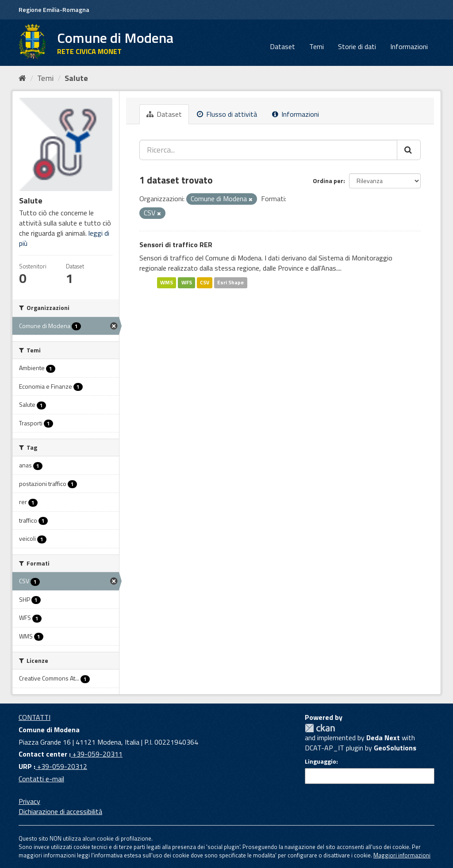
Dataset (282, 46)
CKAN (320, 728)
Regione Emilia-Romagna (54, 10)
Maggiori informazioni (402, 855)
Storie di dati (357, 46)
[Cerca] (409, 150)
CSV (205, 282)
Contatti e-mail (41, 779)
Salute (76, 78)
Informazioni (409, 46)
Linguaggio (321, 761)
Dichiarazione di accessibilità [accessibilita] (60, 811)
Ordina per (328, 181)
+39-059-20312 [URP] (61, 766)
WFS (187, 282)
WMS (167, 282)
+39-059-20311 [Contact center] (97, 754)
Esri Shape (230, 282)
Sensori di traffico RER (176, 245)
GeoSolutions (395, 748)
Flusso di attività (227, 114)
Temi (317, 46)
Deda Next (383, 738)
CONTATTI (35, 717)
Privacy (29, 801)
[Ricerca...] (268, 150)
